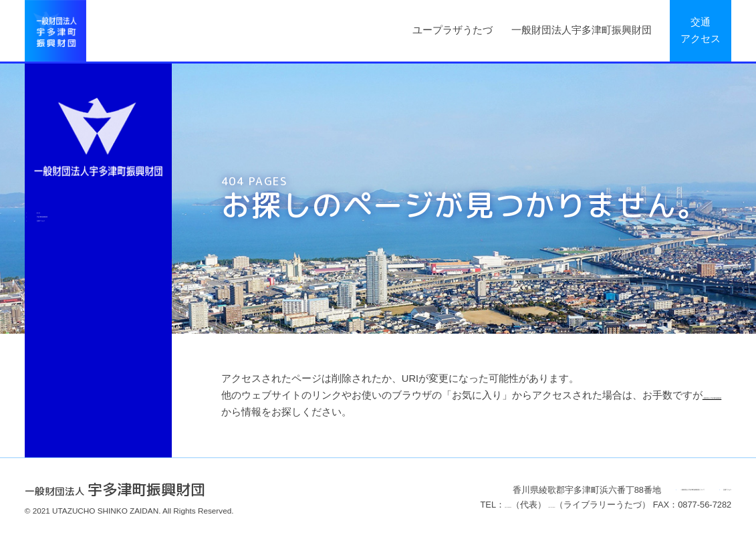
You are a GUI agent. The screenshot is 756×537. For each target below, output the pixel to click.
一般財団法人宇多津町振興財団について (575, 490)
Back (58, 227)
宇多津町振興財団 (89, 260)
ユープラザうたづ (453, 30)
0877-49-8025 (471, 505)
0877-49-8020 (380, 505)
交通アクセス (701, 30)
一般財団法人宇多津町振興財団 (582, 30)
